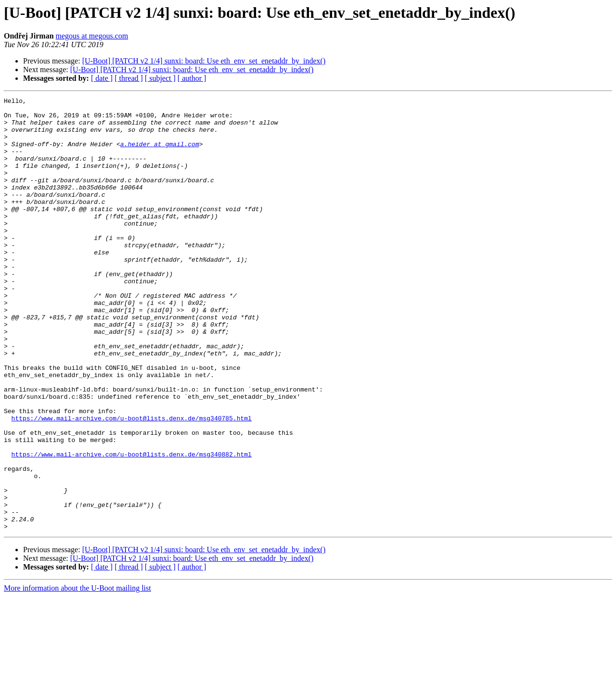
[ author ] (192, 78)
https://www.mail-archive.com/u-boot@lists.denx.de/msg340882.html (132, 526)
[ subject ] (160, 78)
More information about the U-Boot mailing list (77, 675)
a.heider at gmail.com (160, 154)
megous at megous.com (92, 36)
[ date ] (102, 78)
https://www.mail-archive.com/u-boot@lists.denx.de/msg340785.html (132, 483)
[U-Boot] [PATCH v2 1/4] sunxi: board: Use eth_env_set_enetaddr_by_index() (204, 61)
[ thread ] (129, 78)
